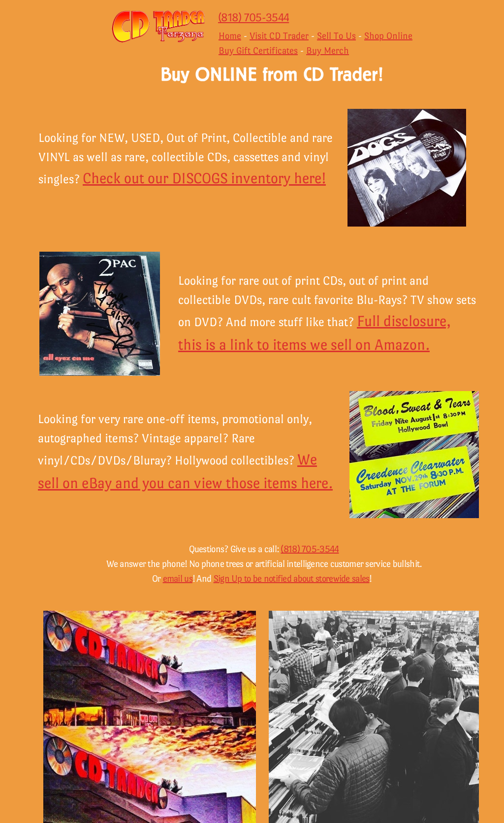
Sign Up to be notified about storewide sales (292, 578)
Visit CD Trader (279, 36)
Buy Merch (328, 50)
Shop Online (388, 36)
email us (178, 578)
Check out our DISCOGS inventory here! (204, 178)
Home (230, 36)
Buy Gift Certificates (258, 50)
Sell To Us (336, 36)
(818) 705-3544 (253, 17)
